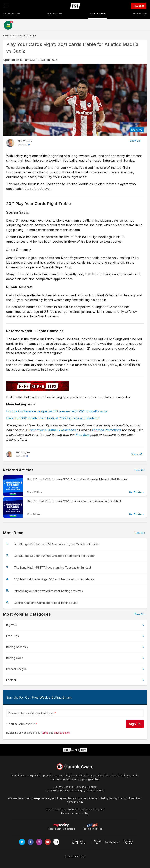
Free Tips (12, 636)
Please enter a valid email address (31, 713)
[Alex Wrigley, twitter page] (19, 143)
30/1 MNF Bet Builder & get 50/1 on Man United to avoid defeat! (55, 579)
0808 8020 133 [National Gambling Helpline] (55, 790)
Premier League (17, 669)
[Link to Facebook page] (31, 842)
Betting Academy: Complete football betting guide (46, 603)
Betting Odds (15, 658)
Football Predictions (106, 430)
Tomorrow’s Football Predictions (52, 430)
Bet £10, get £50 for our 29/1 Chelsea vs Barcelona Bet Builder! (55, 556)
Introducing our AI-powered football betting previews (48, 591)
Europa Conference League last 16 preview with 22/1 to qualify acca (57, 411)
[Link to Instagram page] (39, 842)
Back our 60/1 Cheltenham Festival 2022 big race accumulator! (53, 418)
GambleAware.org (22, 775)
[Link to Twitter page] (22, 842)
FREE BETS (139, 6)
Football (11, 680)
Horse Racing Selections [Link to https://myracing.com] (62, 825)
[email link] (56, 842)
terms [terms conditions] (45, 733)
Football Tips (12, 14)
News (14, 35)
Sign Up (135, 724)
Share (135, 130)
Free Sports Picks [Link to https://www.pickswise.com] (92, 828)
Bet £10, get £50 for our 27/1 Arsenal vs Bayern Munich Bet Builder (57, 544)
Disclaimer (112, 842)
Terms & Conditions (78, 842)
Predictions (55, 14)
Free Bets (82, 435)
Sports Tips (140, 14)
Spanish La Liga (28, 35)
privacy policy (62, 733)
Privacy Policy (128, 842)
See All (139, 470)
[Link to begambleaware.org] (75, 767)
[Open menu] (6, 6)
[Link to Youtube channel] (48, 842)
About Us (97, 842)
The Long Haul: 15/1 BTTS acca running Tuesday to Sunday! (52, 567)
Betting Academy (17, 647)
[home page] (75, 6)
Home (6, 35)
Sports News (98, 14)
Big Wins (12, 625)
